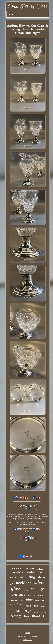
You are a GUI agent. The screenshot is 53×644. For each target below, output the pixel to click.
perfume (40, 569)
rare (40, 573)
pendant (16, 605)
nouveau (36, 612)
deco (41, 577)
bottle (40, 595)
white (26, 590)
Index (27, 629)
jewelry (30, 572)
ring (32, 577)
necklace (24, 583)
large (27, 616)
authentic (17, 569)
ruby (23, 577)
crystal (14, 577)
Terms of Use (27, 640)
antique (19, 594)
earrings (16, 616)
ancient (43, 606)
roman (29, 568)
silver (40, 582)
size (21, 600)
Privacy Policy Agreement (27, 636)
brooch (31, 596)
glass (16, 588)
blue (29, 600)
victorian (28, 619)
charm (44, 612)
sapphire (18, 572)
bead (28, 606)
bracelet (38, 616)
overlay (40, 600)
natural (14, 601)
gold (36, 606)
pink (11, 584)
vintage (37, 588)
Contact (27, 633)
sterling (23, 610)
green (11, 612)
